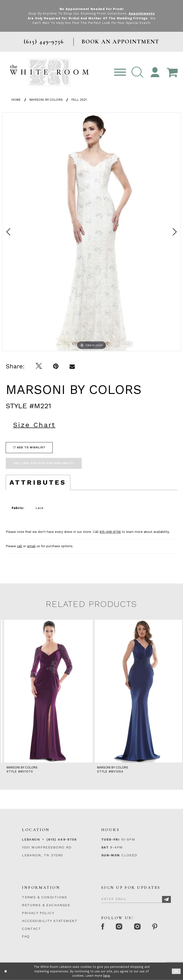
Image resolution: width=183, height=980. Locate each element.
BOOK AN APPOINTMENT (120, 42)
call (20, 546)
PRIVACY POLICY (38, 913)
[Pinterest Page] (155, 927)
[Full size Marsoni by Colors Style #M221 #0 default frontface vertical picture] (91, 232)
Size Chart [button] (34, 425)
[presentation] (46, 691)
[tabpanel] (91, 232)
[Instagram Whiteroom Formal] (119, 927)
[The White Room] (49, 72)
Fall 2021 (79, 100)
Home (16, 100)
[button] (137, 72)
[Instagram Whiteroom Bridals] (138, 927)
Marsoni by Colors (46, 100)
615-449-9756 (110, 532)
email (31, 546)
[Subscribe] (166, 899)
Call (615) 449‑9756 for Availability (44, 463)
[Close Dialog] (6, 971)
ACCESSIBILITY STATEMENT (50, 921)
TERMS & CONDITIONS (45, 897)
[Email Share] (72, 366)
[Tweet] (39, 366)
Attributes (38, 482)
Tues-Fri (110, 840)
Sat (105, 847)
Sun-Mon (111, 855)
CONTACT (31, 929)
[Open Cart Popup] (172, 72)
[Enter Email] (136, 898)
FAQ (26, 936)
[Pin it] (56, 366)
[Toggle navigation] (120, 72)
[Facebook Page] (103, 927)
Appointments (142, 13)
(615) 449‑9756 (62, 839)
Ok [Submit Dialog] (176, 971)
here (107, 976)
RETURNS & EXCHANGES (46, 905)
